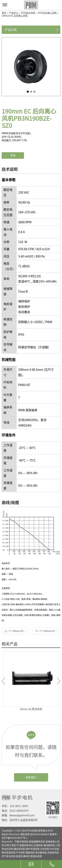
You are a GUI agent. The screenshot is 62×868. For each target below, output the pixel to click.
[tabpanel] (31, 67)
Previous (3, 681)
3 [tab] (34, 92)
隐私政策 (25, 834)
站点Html (35, 834)
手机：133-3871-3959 (15, 806)
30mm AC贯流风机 (31, 709)
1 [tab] (28, 92)
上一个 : (17, 631)
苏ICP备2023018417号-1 (15, 838)
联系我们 (31, 777)
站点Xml (45, 834)
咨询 (13, 155)
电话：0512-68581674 (15, 811)
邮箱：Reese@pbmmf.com (18, 815)
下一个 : (48, 631)
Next (59, 681)
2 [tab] (31, 92)
